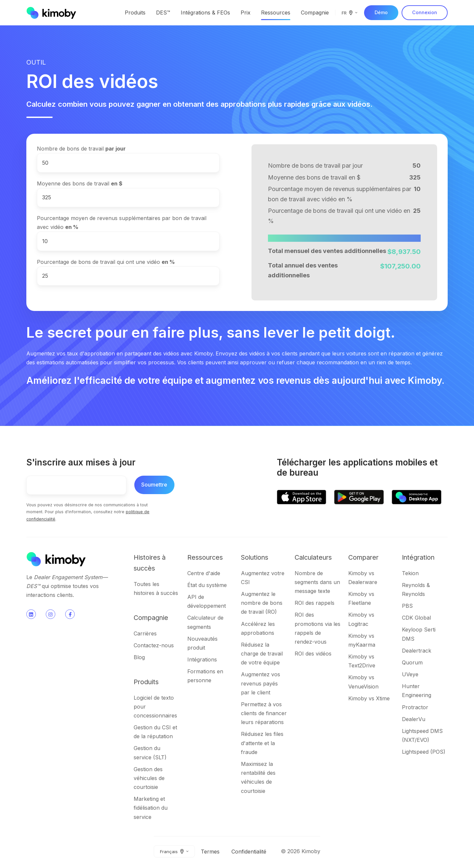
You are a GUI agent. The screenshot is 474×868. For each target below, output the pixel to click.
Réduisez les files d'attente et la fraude (262, 743)
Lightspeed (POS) (424, 752)
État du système (207, 585)
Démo (381, 12)
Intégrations (202, 659)
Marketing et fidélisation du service (151, 808)
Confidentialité (249, 852)
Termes (210, 852)
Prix (246, 13)
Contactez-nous (154, 645)
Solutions (255, 557)
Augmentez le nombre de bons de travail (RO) (262, 603)
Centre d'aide (204, 573)
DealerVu (414, 719)
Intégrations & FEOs (205, 13)
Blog (139, 657)
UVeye (410, 674)
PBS (407, 606)
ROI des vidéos (313, 654)
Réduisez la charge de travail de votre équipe (262, 654)
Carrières (145, 633)
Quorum (412, 662)
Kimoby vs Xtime (369, 698)
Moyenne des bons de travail (80, 183)
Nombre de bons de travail (81, 149)
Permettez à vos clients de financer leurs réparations (264, 713)
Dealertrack (417, 651)
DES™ (163, 13)
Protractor (415, 707)
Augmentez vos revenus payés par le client (261, 683)
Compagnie (315, 13)
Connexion (425, 12)
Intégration (418, 557)
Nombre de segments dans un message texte (317, 582)
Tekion (410, 573)
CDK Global (416, 618)
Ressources (276, 13)
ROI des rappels (315, 603)
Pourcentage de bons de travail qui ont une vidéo (106, 262)
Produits (135, 13)
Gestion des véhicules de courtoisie (149, 778)
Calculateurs (313, 557)
